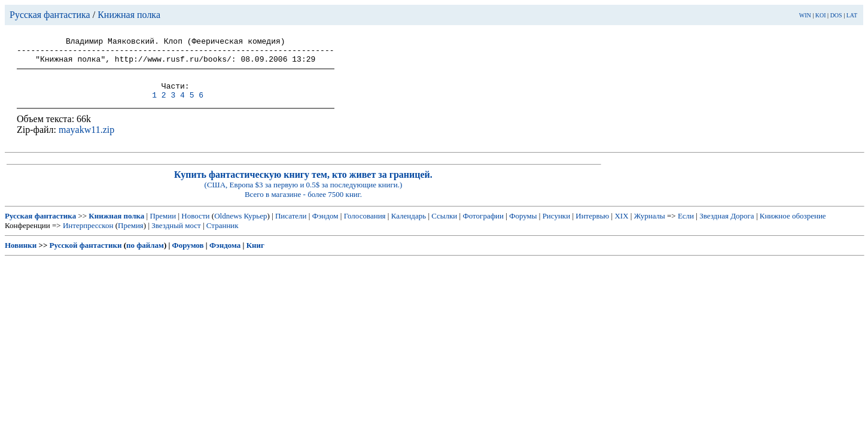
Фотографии (483, 227)
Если (686, 227)
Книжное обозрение (793, 227)
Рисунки (557, 227)
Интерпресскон (88, 236)
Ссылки (444, 227)
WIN (805, 15)
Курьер (256, 227)
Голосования (365, 227)
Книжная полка (129, 15)
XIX (621, 227)
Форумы (523, 227)
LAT (852, 15)
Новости (195, 227)
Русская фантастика (50, 15)
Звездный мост (176, 236)
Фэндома (225, 256)
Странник (223, 236)
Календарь (409, 227)
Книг (255, 256)
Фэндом (325, 227)
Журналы (650, 227)
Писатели (291, 227)
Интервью (592, 227)
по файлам (145, 256)
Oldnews (228, 227)
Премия (131, 236)
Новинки (21, 256)
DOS (836, 15)
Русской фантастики (86, 256)
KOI (821, 15)
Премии (163, 227)
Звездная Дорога (727, 227)
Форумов (188, 256)
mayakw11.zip (86, 140)
